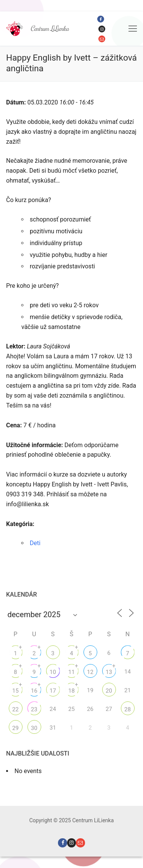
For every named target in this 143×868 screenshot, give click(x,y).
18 (71, 691)
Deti (35, 543)
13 (109, 672)
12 (90, 672)
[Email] (102, 39)
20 (109, 691)
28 (128, 709)
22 (15, 709)
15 (15, 691)
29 (15, 728)
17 (53, 691)
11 (71, 672)
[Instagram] (102, 29)
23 (34, 709)
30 (34, 728)
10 (53, 672)
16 (34, 691)
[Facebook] (101, 19)
